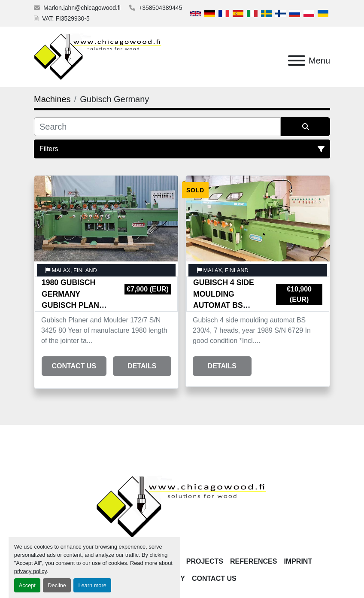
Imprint (298, 561)
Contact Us (74, 366)
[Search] (157, 127)
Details (142, 366)
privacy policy (30, 571)
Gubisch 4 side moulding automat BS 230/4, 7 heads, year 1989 (224, 305)
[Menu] (297, 61)
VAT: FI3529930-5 (66, 18)
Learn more (92, 585)
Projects (205, 561)
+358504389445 (161, 8)
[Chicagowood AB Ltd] (182, 506)
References (253, 561)
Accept (27, 585)
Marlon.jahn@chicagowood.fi (82, 8)
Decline (57, 585)
